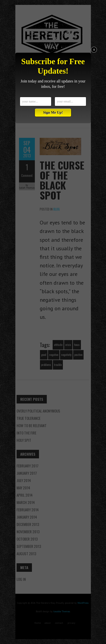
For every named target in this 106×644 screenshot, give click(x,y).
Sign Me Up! (53, 112)
